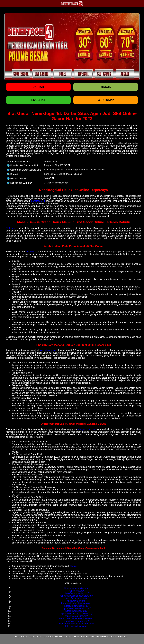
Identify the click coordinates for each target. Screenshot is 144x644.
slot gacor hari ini (87, 429)
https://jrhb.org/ (76, 591)
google (73, 566)
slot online (31, 252)
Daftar (38, 87)
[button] (9, 47)
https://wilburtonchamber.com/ (76, 603)
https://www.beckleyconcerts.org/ (76, 613)
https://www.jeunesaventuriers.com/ (76, 624)
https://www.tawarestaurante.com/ (76, 619)
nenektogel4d (38, 201)
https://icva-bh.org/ (76, 601)
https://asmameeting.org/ (76, 593)
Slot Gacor (22, 637)
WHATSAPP (106, 100)
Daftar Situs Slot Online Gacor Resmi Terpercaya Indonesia (69, 637)
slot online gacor (48, 350)
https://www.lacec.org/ (76, 626)
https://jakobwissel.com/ (76, 606)
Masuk (106, 87)
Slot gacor (11, 228)
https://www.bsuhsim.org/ (76, 621)
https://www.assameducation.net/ (76, 596)
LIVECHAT (38, 100)
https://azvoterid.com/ (76, 598)
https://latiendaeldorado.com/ (76, 608)
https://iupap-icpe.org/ (76, 611)
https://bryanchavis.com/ (76, 588)
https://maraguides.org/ (76, 616)
